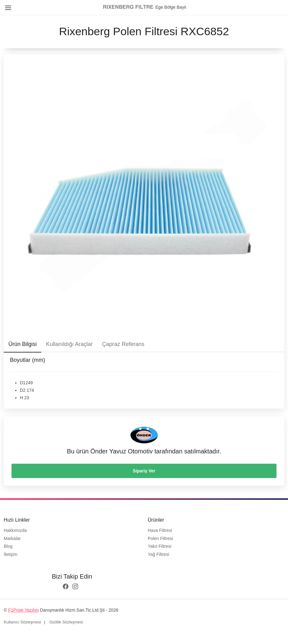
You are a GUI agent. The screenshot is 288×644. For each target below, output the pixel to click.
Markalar (12, 538)
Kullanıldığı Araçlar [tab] (69, 344)
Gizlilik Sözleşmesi (66, 622)
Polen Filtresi (160, 538)
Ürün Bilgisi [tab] (23, 344)
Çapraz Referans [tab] (123, 344)
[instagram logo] (75, 587)
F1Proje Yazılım (23, 610)
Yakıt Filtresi (160, 546)
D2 (23, 390)
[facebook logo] (66, 587)
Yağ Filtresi (158, 554)
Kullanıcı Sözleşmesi (22, 622)
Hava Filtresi (160, 530)
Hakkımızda (15, 530)
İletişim (11, 554)
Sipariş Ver (144, 471)
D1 (23, 383)
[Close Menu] (7, 5)
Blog (8, 546)
